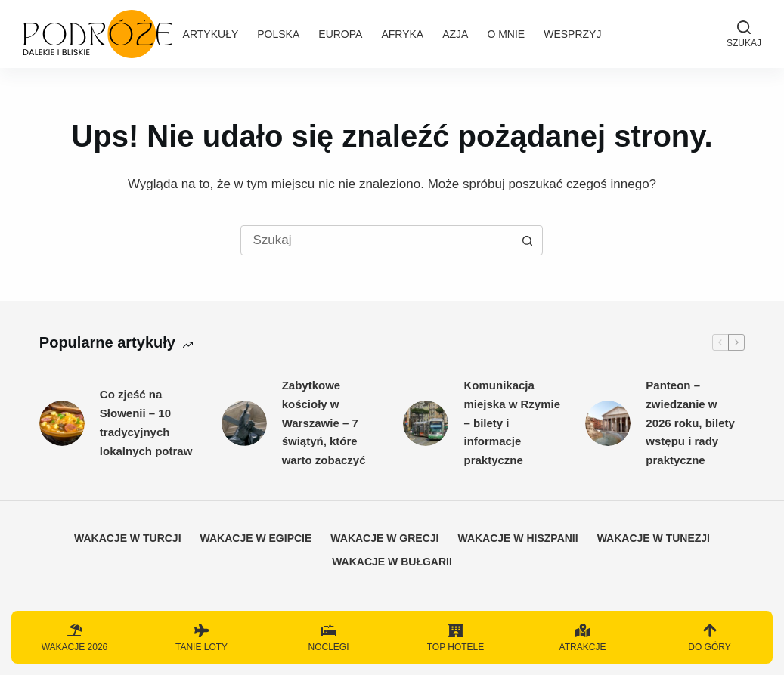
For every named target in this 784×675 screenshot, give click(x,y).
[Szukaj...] (377, 240)
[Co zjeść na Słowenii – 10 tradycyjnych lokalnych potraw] (62, 423)
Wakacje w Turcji (128, 538)
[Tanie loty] (201, 637)
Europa (340, 34)
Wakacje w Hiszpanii (518, 538)
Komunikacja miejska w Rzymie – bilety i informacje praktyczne (512, 423)
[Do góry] (710, 637)
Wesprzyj (572, 34)
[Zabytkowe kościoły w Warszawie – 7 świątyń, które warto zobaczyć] (244, 423)
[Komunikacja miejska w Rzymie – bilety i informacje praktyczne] (426, 423)
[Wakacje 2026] (74, 637)
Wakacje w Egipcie (256, 538)
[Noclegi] (328, 637)
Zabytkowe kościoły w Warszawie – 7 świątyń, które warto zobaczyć (324, 423)
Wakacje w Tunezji (654, 538)
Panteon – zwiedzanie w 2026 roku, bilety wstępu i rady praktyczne (690, 423)
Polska (278, 34)
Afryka (402, 34)
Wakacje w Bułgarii (392, 562)
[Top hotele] (456, 637)
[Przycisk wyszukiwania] (527, 240)
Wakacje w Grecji (384, 538)
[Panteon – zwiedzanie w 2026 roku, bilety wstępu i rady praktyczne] (608, 423)
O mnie (506, 34)
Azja (455, 34)
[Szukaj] (744, 34)
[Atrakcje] (583, 637)
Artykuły (211, 34)
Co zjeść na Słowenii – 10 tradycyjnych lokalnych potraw (146, 422)
